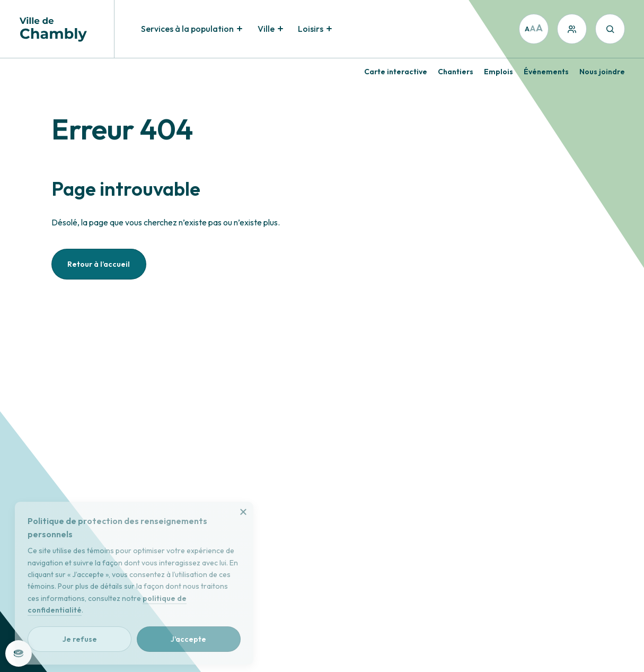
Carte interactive (396, 72)
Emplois (499, 72)
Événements (546, 72)
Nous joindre (602, 72)
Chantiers (456, 72)
